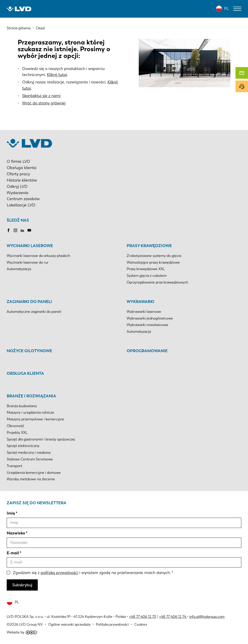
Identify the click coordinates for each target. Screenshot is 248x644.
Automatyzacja (19, 269)
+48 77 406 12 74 (173, 617)
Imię (11, 513)
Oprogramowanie (147, 351)
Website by (22, 632)
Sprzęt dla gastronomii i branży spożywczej (41, 439)
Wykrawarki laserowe (144, 312)
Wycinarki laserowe (30, 246)
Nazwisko (16, 533)
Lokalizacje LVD (21, 205)
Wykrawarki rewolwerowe (147, 325)
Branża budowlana (22, 406)
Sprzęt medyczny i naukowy (29, 452)
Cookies (141, 624)
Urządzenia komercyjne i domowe (34, 473)
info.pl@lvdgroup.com (207, 617)
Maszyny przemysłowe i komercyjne (35, 419)
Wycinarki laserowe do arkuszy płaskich (38, 256)
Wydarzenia (18, 193)
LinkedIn (22, 230)
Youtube (29, 230)
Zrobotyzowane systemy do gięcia (154, 256)
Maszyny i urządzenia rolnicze (30, 412)
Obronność (16, 426)
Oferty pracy (18, 174)
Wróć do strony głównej (44, 103)
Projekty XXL (17, 433)
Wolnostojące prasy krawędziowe (153, 262)
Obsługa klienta (22, 168)
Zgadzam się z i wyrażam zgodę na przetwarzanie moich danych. (92, 573)
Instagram (15, 230)
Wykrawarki (141, 302)
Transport (14, 466)
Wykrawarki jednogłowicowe (150, 318)
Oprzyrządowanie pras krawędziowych (157, 282)
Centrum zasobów (23, 199)
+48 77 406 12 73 (142, 617)
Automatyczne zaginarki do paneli (34, 312)
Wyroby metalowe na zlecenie (31, 479)
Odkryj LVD (17, 186)
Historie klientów (22, 180)
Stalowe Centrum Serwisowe (30, 459)
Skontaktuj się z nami (41, 96)
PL (226, 8)
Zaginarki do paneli (29, 302)
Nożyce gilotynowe (29, 351)
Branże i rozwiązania (31, 396)
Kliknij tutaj (57, 75)
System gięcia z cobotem (147, 276)
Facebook (8, 230)
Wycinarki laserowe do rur (28, 262)
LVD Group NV (31, 624)
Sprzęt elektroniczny (23, 446)
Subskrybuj (22, 585)
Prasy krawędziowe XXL (146, 269)
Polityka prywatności (112, 624)
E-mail (13, 553)
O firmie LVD (18, 161)
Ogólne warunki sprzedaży (69, 624)
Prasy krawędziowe (149, 246)
